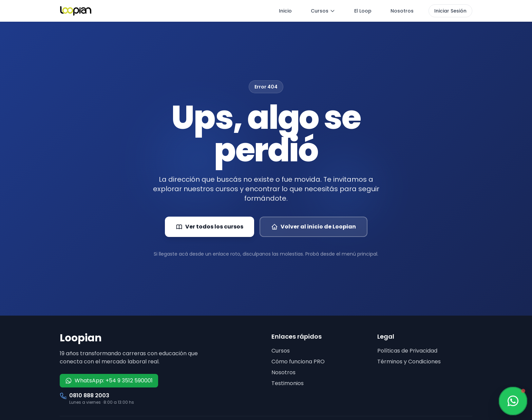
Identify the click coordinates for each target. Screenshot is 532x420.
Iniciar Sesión (450, 11)
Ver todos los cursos (210, 227)
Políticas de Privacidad (407, 351)
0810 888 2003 (89, 395)
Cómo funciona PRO (298, 362)
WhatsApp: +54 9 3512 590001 (109, 381)
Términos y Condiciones (409, 362)
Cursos (323, 11)
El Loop (363, 11)
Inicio (285, 11)
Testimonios (288, 383)
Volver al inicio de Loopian (313, 227)
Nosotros (402, 11)
